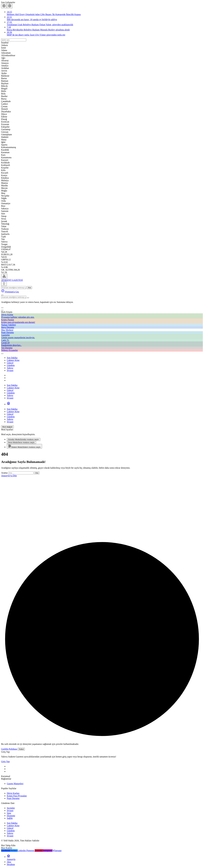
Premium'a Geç (10, 292)
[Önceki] (4, 6)
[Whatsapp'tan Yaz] (57, 850)
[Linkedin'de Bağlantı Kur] (22, 850)
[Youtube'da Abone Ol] (39, 850)
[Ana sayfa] (8, 404)
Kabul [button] (21, 749)
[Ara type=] (28, 298)
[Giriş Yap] (2, 354)
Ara (29, 288)
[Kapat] (2, 310)
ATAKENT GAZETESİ (12, 280)
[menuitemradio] (24, 439)
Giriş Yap (5, 761)
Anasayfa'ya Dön (9, 476)
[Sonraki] (10, 6)
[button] (2, 308)
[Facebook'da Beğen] (6, 850)
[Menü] (4, 276)
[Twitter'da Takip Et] (14, 850)
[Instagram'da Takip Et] (48, 850)
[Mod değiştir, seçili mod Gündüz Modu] (7, 427)
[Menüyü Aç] (4, 284)
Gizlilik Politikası (9, 749)
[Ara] (2, 295)
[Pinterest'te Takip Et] (31, 850)
